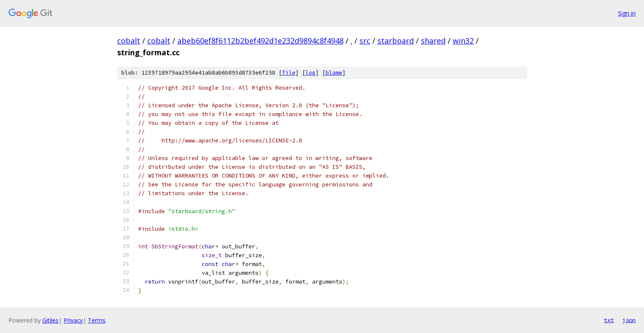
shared (433, 41)
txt (609, 320)
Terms (97, 320)
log (310, 73)
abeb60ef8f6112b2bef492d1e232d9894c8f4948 (260, 41)
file (289, 73)
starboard (396, 41)
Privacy (73, 320)
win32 (463, 41)
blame (334, 73)
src (365, 41)
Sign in (627, 13)
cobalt (129, 41)
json (629, 320)
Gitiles (50, 320)
